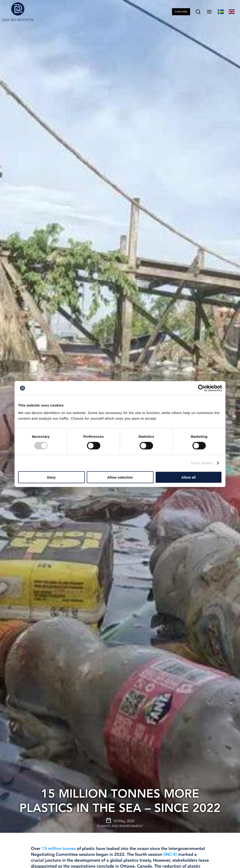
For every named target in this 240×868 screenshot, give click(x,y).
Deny (51, 477)
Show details (202, 463)
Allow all (189, 477)
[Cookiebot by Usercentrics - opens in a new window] (201, 388)
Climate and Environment (120, 826)
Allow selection (120, 477)
